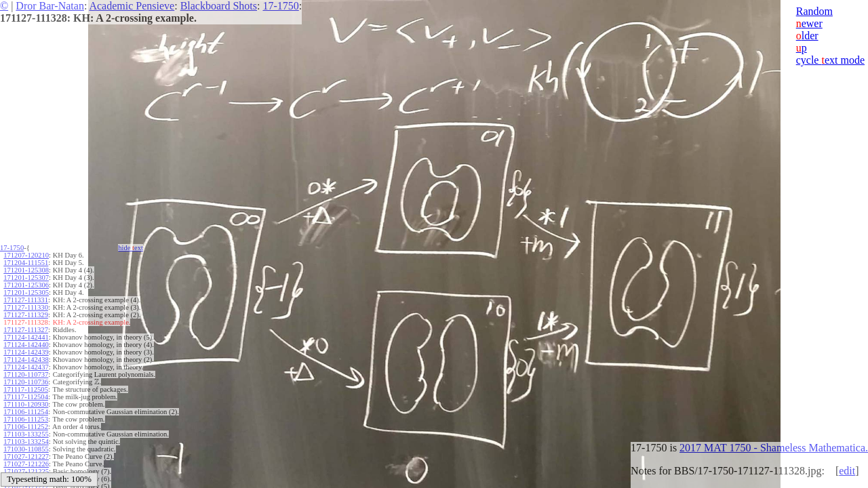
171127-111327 (26, 330)
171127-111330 (26, 307)
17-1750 (280, 6)
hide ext (131, 248)
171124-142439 (26, 352)
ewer (809, 23)
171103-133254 (26, 442)
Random (814, 11)
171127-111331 (26, 300)
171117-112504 (26, 397)
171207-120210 (26, 255)
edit (847, 471)
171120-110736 (26, 382)
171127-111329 (26, 315)
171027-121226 (26, 464)
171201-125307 (26, 278)
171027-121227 (26, 456)
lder (807, 36)
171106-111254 (26, 412)
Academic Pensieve (132, 6)
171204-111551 (26, 263)
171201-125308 (26, 270)
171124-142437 (26, 367)
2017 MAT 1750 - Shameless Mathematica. (774, 448)
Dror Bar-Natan (50, 6)
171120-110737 (26, 374)
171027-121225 (26, 471)
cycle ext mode (830, 60)
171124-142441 (26, 337)
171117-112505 (26, 389)
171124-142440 (26, 345)
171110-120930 (26, 404)
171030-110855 (26, 449)
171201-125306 (26, 285)
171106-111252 (26, 427)
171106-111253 (26, 419)
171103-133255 (26, 434)
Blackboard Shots (219, 6)
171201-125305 (26, 292)
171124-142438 (26, 360)
